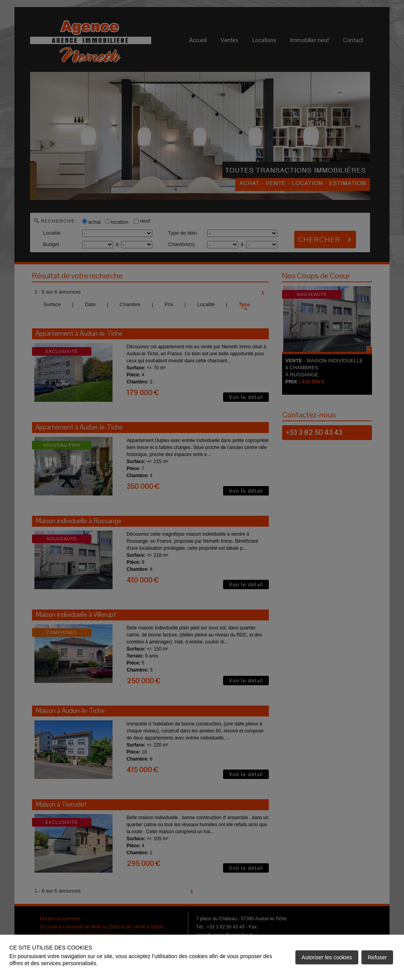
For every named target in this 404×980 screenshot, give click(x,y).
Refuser (377, 957)
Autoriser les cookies (327, 957)
